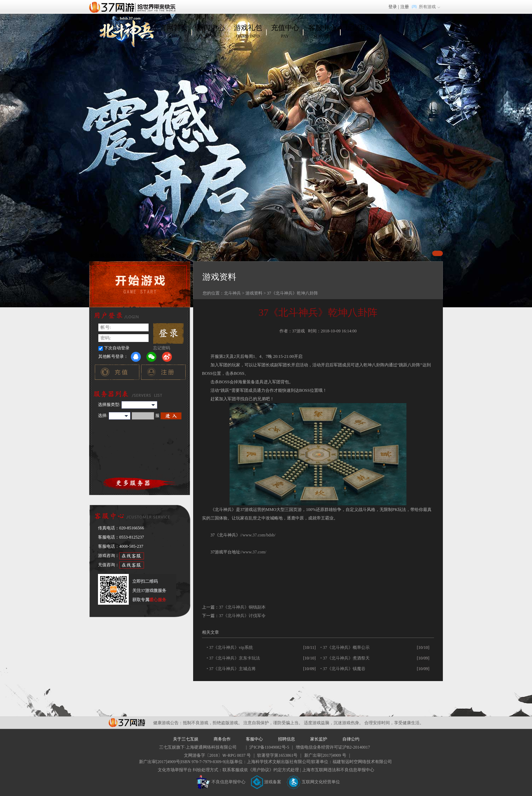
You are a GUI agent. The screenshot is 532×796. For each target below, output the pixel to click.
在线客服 (132, 556)
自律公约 (351, 739)
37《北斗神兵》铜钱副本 (242, 607)
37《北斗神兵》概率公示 (346, 647)
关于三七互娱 (186, 739)
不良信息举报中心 (221, 782)
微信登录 (151, 357)
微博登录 (167, 357)
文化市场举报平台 (175, 770)
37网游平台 (127, 723)
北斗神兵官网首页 (126, 31)
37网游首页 (134, 7)
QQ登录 (136, 357)
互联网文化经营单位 (313, 782)
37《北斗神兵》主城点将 (232, 669)
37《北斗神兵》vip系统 (231, 647)
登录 (393, 7)
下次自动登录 (117, 348)
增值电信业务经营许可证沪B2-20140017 (333, 747)
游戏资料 (254, 293)
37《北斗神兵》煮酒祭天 (346, 658)
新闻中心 (211, 31)
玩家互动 (359, 31)
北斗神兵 (232, 293)
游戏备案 (266, 782)
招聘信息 (287, 739)
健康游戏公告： (168, 723)
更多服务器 (140, 483)
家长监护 (319, 739)
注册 (405, 7)
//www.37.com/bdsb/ (258, 535)
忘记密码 (162, 348)
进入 (171, 416)
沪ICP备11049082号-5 (269, 747)
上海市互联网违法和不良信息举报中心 (338, 770)
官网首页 (174, 31)
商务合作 (222, 739)
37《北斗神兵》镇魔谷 (344, 669)
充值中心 (285, 31)
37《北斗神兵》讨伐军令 (242, 616)
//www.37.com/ (253, 552)
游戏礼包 (248, 31)
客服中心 (322, 31)
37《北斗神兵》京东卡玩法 (235, 658)
